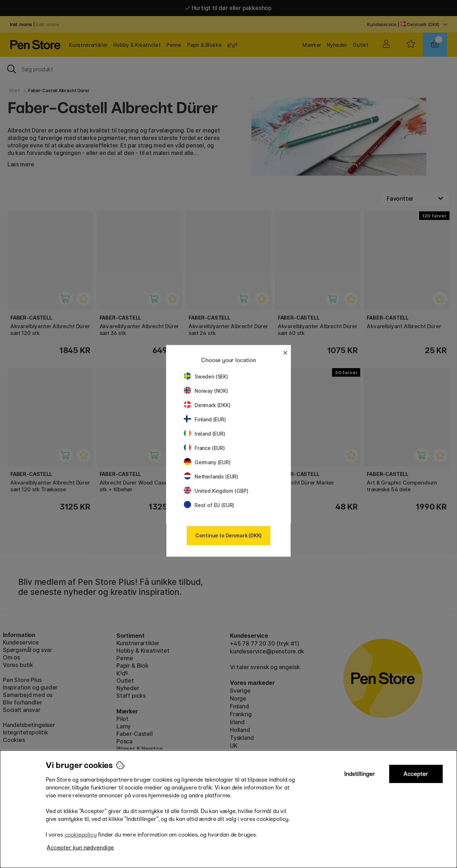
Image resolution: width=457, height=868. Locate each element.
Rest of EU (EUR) (209, 505)
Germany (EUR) (207, 462)
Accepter (416, 774)
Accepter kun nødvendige (80, 847)
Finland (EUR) (205, 419)
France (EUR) (204, 448)
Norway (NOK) (206, 391)
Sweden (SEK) (206, 377)
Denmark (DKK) (207, 405)
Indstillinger (360, 774)
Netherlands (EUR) (211, 476)
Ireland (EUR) (205, 434)
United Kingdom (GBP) (216, 491)
